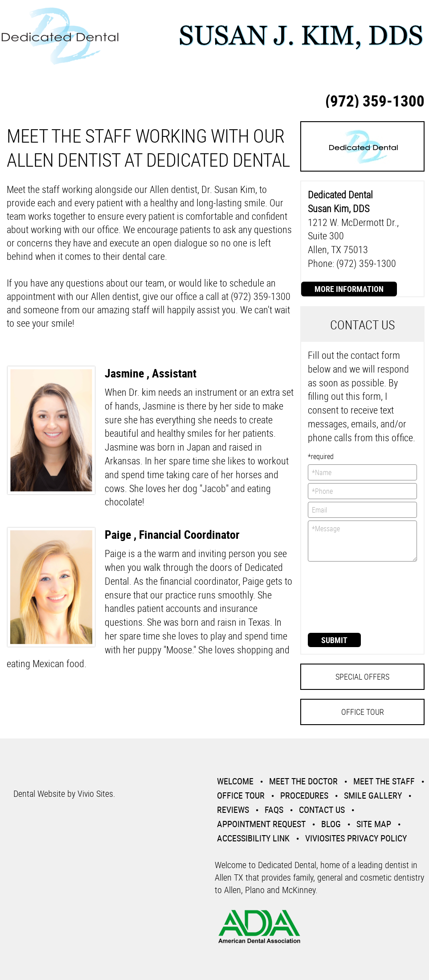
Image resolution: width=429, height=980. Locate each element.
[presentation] (344, 596)
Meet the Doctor (303, 781)
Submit (334, 640)
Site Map (374, 824)
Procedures (304, 795)
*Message (362, 541)
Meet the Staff (384, 781)
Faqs (274, 810)
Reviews (233, 810)
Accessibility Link (253, 838)
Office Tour (363, 712)
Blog (331, 824)
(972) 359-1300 (375, 100)
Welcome (235, 781)
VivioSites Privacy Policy (356, 838)
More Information (349, 289)
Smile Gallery (373, 795)
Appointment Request (261, 824)
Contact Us (322, 810)
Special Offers (362, 677)
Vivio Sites (95, 793)
